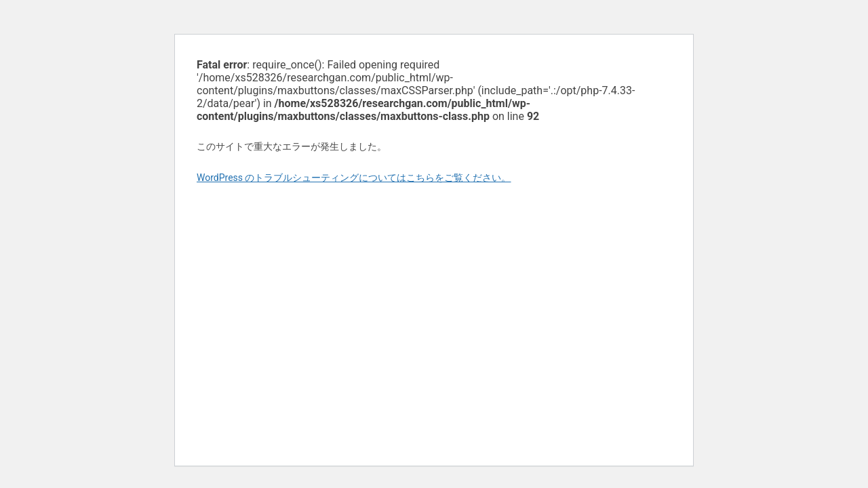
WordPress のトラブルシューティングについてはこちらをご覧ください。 (354, 178)
